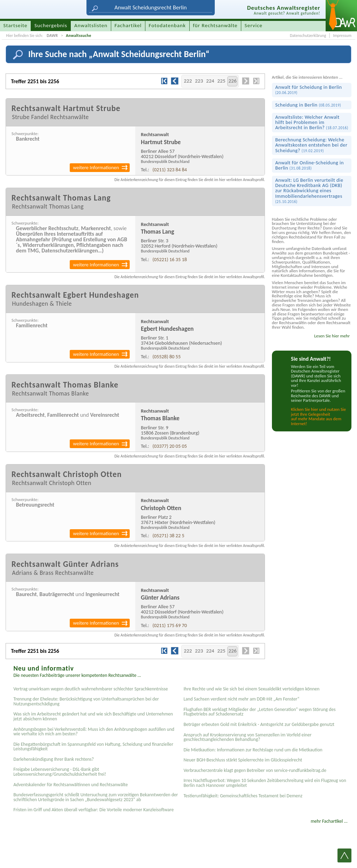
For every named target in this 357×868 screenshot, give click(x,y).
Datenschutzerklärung (308, 36)
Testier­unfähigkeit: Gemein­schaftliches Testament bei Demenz (243, 796)
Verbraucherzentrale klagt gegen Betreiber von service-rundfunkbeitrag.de (255, 770)
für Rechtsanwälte (215, 25)
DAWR (52, 36)
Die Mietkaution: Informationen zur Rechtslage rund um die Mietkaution (253, 750)
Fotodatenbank (167, 25)
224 (210, 81)
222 (188, 81)
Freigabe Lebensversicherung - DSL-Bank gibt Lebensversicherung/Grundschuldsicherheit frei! (60, 772)
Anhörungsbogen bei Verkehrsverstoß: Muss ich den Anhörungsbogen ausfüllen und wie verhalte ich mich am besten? (94, 732)
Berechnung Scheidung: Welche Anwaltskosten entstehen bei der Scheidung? (311, 145)
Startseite (16, 25)
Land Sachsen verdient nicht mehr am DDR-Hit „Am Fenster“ (241, 699)
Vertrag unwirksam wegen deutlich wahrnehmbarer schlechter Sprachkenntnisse (90, 689)
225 (221, 81)
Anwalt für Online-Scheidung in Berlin (309, 165)
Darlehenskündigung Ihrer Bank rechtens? (54, 759)
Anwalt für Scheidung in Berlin (308, 89)
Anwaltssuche (79, 36)
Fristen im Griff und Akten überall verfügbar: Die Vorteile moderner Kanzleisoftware (93, 810)
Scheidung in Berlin (308, 105)
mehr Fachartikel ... (329, 821)
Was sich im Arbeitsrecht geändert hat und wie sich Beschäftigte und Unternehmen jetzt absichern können (93, 716)
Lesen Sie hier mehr (332, 336)
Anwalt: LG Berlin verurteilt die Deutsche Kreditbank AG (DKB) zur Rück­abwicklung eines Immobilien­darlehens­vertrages (309, 190)
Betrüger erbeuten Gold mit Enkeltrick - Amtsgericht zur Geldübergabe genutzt (259, 724)
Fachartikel (128, 25)
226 (232, 81)
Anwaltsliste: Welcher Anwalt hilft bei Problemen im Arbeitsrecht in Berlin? (312, 122)
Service (254, 25)
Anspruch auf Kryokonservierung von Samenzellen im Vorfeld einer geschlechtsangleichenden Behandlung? (247, 737)
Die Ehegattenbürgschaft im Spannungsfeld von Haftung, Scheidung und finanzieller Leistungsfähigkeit (93, 747)
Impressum (342, 36)
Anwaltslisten (91, 25)
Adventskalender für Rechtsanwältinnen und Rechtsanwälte (70, 785)
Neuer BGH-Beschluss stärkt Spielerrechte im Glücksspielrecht (243, 760)
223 (199, 81)
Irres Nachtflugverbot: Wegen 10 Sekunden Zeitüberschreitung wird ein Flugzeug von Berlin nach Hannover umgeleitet (265, 783)
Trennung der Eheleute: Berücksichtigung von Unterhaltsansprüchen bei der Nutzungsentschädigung (86, 701)
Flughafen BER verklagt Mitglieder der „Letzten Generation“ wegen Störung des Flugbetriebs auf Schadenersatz (259, 712)
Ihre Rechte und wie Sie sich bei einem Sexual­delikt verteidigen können (251, 689)
